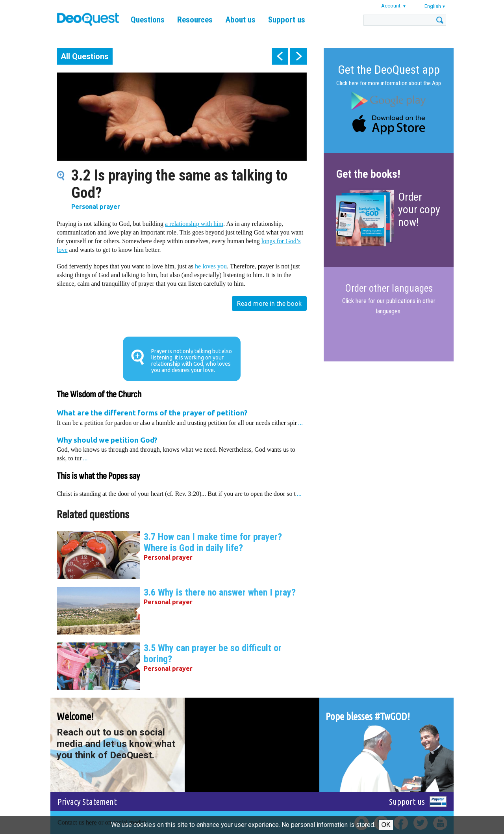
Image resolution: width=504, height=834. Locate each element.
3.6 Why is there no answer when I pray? (220, 592)
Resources (195, 20)
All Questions (85, 56)
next (298, 56)
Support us (287, 20)
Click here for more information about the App (389, 83)
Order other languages (389, 289)
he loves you (211, 266)
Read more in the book (269, 303)
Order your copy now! (419, 209)
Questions (148, 20)
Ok (386, 825)
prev (280, 56)
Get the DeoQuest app (389, 70)
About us (240, 20)
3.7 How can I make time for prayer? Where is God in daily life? (213, 542)
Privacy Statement (87, 801)
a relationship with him (194, 224)
